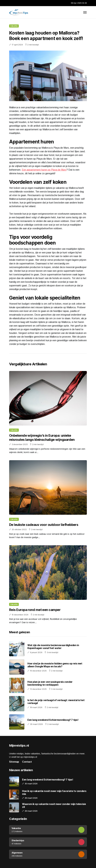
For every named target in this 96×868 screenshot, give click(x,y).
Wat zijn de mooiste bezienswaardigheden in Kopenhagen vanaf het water (53, 647)
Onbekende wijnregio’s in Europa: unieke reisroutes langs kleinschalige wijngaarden (42, 437)
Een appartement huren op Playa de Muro (44, 170)
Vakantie (14, 26)
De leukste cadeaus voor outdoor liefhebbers (44, 525)
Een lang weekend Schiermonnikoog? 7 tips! (53, 720)
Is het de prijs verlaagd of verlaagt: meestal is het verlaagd (56, 702)
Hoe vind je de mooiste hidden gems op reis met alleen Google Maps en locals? (55, 665)
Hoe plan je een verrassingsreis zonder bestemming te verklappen (50, 683)
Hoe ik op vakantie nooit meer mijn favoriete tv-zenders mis (54, 793)
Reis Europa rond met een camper (35, 610)
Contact (27, 762)
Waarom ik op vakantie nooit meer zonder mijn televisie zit (54, 806)
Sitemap (14, 762)
